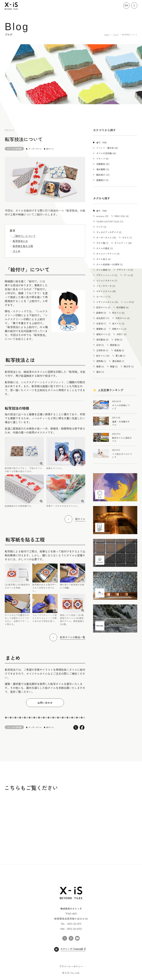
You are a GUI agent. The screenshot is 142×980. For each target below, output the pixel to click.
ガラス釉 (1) (102, 243)
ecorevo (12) (102, 216)
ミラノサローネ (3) (106, 286)
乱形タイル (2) (103, 307)
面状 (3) (100, 372)
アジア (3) (101, 227)
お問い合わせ (45, 703)
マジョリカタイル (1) (107, 280)
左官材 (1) (101, 323)
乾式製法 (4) (123, 307)
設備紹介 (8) (102, 180)
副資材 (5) (101, 313)
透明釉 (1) (101, 361)
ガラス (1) (127, 238)
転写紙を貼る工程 (23, 246)
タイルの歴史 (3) (105, 248)
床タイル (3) (118, 323)
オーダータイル (35, 149)
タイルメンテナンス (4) (108, 254)
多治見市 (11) (103, 318)
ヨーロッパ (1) (103, 297)
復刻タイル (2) (103, 334)
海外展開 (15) (103, 169)
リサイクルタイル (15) (107, 302)
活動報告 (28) (103, 164)
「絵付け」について (24, 236)
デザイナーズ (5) (125, 270)
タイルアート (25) (123, 243)
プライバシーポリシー (71, 966)
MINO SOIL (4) (121, 216)
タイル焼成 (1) (103, 270)
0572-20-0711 (74, 924)
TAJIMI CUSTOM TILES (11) (110, 221)
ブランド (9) (102, 159)
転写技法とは (20, 241)
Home (107, 35)
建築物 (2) (101, 329)
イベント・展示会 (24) (107, 148)
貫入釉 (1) (120, 356)
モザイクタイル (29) (106, 291)
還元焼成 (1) (118, 361)
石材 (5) (100, 345)
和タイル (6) (118, 313)
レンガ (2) (129, 302)
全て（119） (102, 142)
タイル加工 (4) (103, 259)
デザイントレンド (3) (107, 275)
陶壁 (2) (114, 366)
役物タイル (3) (119, 329)
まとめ (16, 251)
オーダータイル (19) (106, 238)
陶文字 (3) (129, 366)
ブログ (116, 35)
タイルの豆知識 (14, 149)
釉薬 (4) (100, 366)
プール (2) (128, 275)
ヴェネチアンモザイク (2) (109, 232)
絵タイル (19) (103, 356)
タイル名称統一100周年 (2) (109, 264)
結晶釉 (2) (119, 350)
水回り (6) (121, 334)
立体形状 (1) (102, 350)
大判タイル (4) (123, 318)
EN (126, 5)
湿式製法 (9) (102, 340)
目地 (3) (118, 340)
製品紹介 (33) (103, 175)
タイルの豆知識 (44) (106, 153)
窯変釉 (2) (115, 345)
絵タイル (50, 149)
